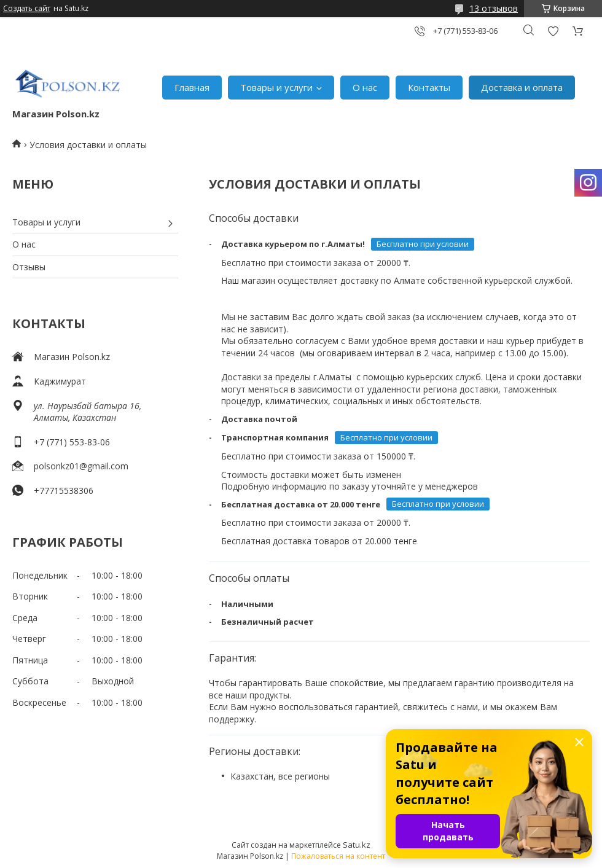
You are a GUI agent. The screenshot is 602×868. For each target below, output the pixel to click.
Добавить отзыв (553, 31)
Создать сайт (27, 9)
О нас (365, 87)
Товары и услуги (276, 87)
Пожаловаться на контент (338, 856)
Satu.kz (357, 845)
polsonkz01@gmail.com (81, 466)
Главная (192, 87)
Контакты (429, 87)
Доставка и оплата (522, 87)
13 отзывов (494, 8)
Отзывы (29, 267)
